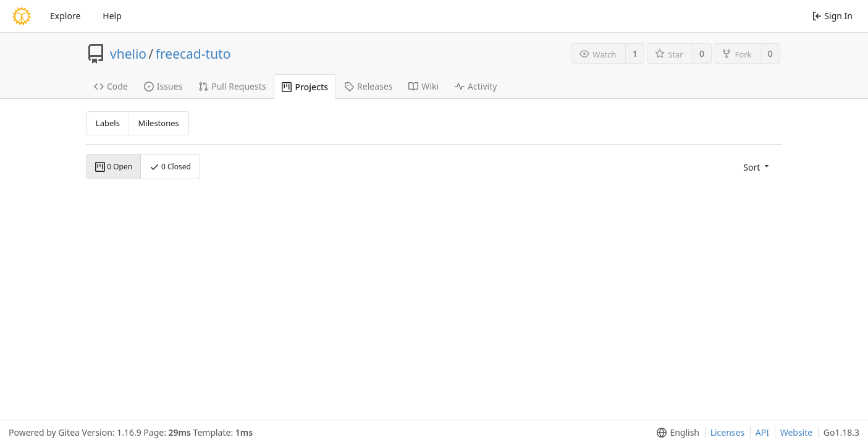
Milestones (159, 123)
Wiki (423, 86)
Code (111, 86)
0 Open (114, 167)
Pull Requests (232, 86)
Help (112, 16)
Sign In (832, 16)
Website (797, 432)
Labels (108, 123)
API (762, 432)
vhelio (128, 54)
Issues (163, 86)
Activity (476, 86)
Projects (305, 87)
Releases (368, 86)
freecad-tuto (193, 54)
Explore (65, 16)
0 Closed (170, 167)
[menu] (757, 167)
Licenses (728, 432)
